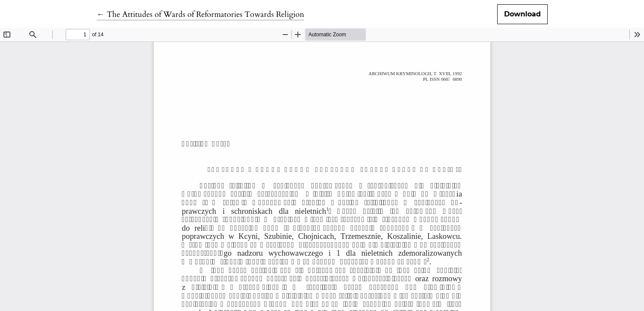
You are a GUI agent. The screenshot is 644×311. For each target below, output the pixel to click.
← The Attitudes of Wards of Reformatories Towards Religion (200, 14)
